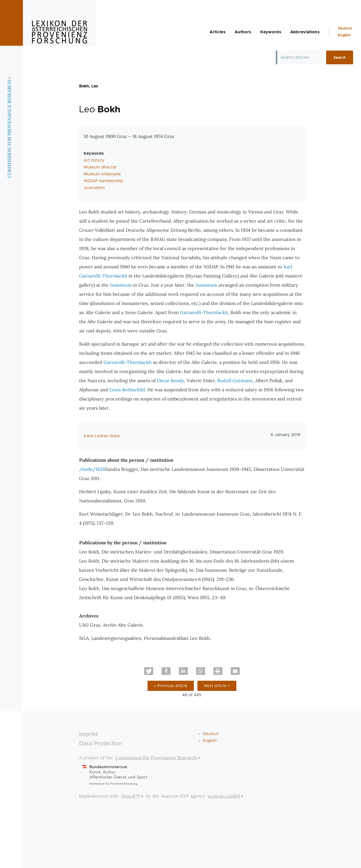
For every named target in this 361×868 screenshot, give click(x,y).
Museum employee (102, 174)
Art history (94, 160)
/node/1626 (92, 469)
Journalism (94, 188)
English (344, 35)
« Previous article (171, 686)
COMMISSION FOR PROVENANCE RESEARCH (9, 127)
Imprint (89, 734)
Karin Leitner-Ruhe (102, 436)
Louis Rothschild (127, 390)
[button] (149, 671)
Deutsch (345, 28)
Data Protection (100, 744)
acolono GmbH (226, 796)
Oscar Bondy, (171, 381)
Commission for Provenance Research (158, 758)
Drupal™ (133, 796)
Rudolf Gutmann (235, 381)
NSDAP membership (103, 181)
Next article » (217, 686)
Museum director (100, 167)
